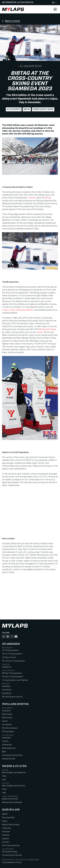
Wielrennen (7, 745)
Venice (40, 332)
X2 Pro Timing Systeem (12, 654)
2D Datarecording (10, 852)
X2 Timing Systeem (10, 650)
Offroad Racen (8, 732)
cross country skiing (43, 109)
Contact (6, 842)
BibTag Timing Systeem (12, 673)
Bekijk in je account (10, 799)
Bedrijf (5, 814)
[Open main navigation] (55, 9)
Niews (5, 821)
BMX (4, 752)
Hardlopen (6, 738)
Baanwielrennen (9, 748)
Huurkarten (7, 725)
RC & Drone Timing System (14, 661)
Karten (5, 721)
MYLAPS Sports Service (12, 697)
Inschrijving (7, 690)
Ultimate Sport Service (12, 855)
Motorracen (7, 714)
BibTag (27, 109)
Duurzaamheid (8, 818)
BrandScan (7, 693)
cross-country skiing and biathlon (18, 310)
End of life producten (11, 846)
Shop (4, 776)
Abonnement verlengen (12, 802)
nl (54, 3)
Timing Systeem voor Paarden (15, 680)
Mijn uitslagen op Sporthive (13, 786)
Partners (6, 835)
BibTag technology (47, 329)
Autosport (6, 711)
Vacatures (6, 828)
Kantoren (6, 832)
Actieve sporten (25, 2)
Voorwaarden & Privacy (12, 862)
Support (6, 839)
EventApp (6, 686)
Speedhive (7, 667)
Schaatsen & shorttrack (12, 755)
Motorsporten (9, 2)
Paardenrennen (9, 759)
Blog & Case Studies (11, 825)
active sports (14, 109)
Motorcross (7, 718)
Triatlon (5, 741)
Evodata (32, 198)
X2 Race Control (9, 657)
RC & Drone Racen (10, 728)
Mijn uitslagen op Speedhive (14, 773)
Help (4, 780)
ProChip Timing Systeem (13, 677)
